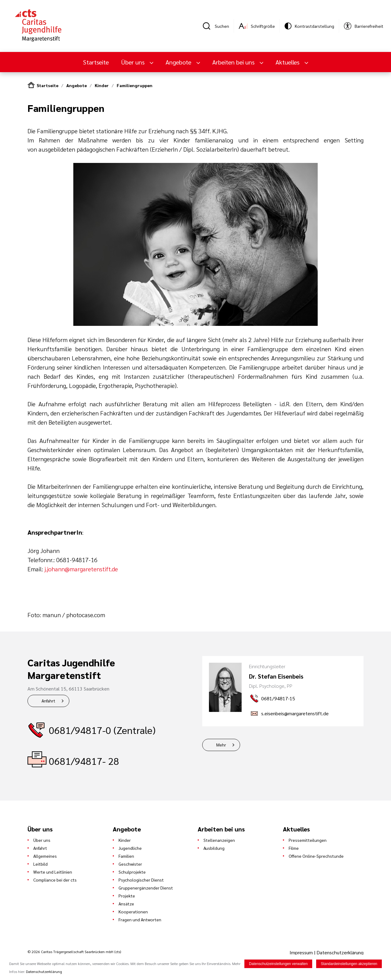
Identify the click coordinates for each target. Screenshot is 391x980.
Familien (126, 856)
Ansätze (126, 904)
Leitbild (40, 864)
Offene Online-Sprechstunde (316, 856)
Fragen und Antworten (140, 919)
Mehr (221, 745)
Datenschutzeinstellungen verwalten (278, 964)
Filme (294, 848)
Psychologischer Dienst (141, 880)
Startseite (96, 62)
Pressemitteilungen (308, 840)
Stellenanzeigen (219, 840)
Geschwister (130, 864)
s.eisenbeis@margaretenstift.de (295, 713)
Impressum (302, 952)
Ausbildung (214, 848)
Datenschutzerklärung (340, 952)
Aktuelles (288, 62)
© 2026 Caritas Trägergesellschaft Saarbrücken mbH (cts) (74, 952)
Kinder (102, 85)
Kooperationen (133, 912)
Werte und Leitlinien (53, 872)
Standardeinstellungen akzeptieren (349, 964)
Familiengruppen (135, 85)
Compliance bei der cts (55, 880)
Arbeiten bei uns (234, 62)
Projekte (127, 896)
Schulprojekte (132, 872)
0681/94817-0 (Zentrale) (102, 730)
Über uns (133, 62)
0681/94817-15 (278, 698)
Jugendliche (130, 848)
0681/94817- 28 (84, 761)
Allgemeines (45, 856)
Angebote (179, 62)
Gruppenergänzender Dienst (146, 888)
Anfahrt (48, 701)
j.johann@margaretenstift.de (81, 569)
